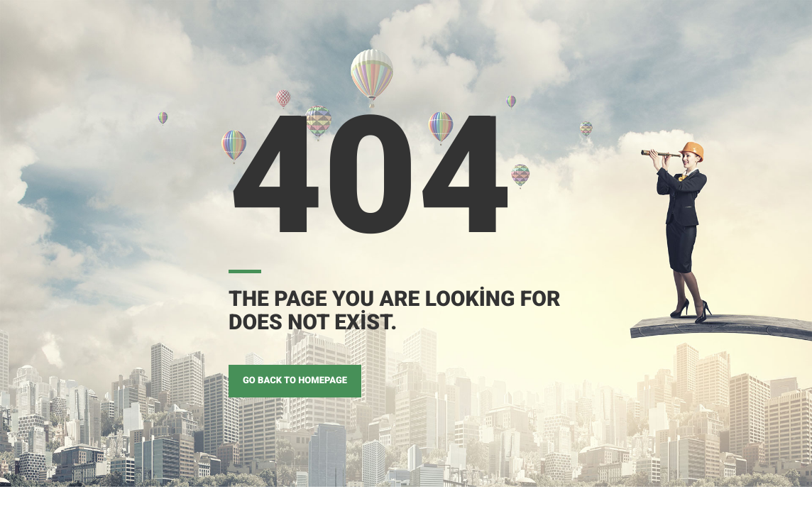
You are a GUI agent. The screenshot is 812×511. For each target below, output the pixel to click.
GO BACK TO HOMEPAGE (295, 381)
